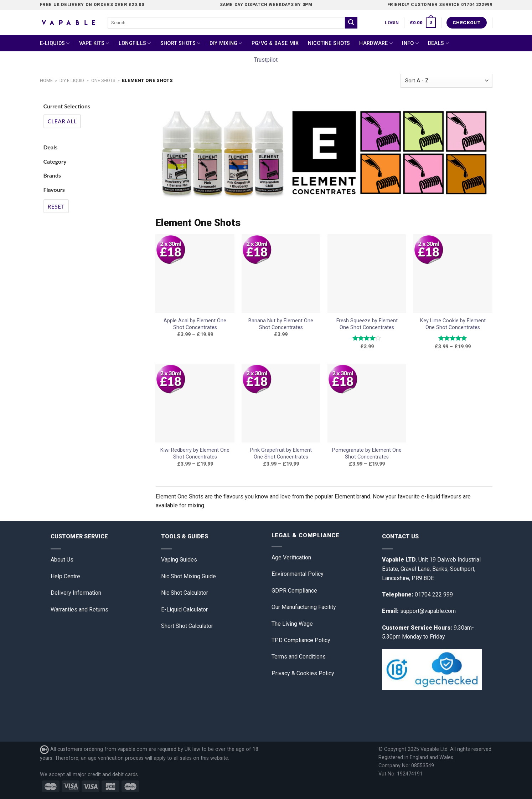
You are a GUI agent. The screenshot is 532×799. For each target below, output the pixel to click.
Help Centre (65, 576)
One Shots (103, 80)
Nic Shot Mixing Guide (188, 576)
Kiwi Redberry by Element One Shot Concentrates (195, 454)
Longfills (135, 43)
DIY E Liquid (72, 80)
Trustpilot (266, 60)
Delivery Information (76, 593)
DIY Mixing (226, 43)
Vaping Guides (179, 560)
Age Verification (291, 557)
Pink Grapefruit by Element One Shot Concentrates (281, 454)
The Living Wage (292, 624)
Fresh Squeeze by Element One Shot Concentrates (367, 324)
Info (410, 43)
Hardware (376, 43)
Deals (438, 43)
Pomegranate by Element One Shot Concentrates (367, 454)
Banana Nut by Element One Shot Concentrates (281, 324)
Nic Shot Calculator (185, 593)
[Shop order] (446, 81)
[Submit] (351, 23)
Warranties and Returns (79, 610)
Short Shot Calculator (187, 626)
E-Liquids (55, 43)
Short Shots (180, 43)
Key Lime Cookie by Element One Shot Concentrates (453, 324)
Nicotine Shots (329, 43)
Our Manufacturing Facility (304, 607)
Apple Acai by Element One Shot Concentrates (195, 324)
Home (46, 80)
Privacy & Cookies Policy (303, 673)
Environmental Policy (298, 574)
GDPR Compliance (294, 591)
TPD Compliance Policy (301, 640)
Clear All (62, 121)
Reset (56, 206)
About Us (62, 560)
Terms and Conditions (299, 657)
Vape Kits (94, 43)
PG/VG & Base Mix (275, 43)
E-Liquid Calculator (184, 610)
